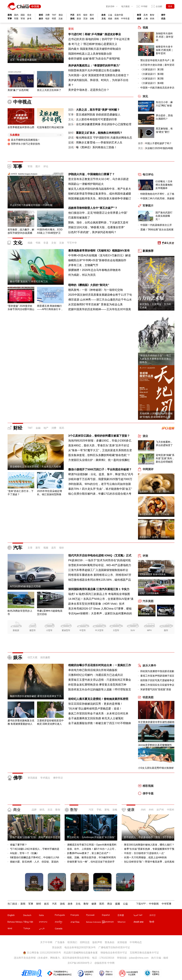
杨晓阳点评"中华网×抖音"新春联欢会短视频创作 (97, 260)
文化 (104, 19)
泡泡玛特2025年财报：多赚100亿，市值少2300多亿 (100, 441)
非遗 (46, 243)
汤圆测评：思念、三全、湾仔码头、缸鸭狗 (160, 492)
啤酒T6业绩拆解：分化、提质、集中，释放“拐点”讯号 (101, 474)
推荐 (140, 143)
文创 (54, 243)
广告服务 (60, 942)
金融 (38, 428)
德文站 (31, 916)
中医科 (171, 810)
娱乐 (41, 19)
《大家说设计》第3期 (152, 74)
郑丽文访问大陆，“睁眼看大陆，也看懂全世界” (96, 227)
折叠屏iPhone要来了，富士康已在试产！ (89, 853)
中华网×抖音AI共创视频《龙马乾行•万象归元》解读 (99, 255)
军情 (23, 19)
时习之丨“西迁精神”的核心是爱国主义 (94, 44)
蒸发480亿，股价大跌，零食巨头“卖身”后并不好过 (99, 445)
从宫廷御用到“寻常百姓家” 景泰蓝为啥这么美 (95, 304)
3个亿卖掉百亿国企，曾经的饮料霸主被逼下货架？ (99, 436)
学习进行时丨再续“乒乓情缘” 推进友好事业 (95, 34)
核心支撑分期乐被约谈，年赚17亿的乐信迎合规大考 (100, 494)
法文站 (78, 916)
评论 (46, 166)
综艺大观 (32, 657)
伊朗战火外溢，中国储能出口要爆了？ (91, 174)
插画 (117, 19)
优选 (163, 19)
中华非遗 (125, 19)
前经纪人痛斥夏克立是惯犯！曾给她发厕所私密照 (98, 699)
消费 (47, 15)
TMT (54, 15)
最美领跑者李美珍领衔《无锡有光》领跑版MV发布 (99, 251)
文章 (30, 548)
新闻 (10, 15)
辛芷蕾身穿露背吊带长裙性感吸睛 (156, 722)
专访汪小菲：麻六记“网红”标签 (164, 104)
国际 (23, 15)
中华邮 (144, 6)
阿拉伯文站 (141, 916)
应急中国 (119, 15)
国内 (16, 15)
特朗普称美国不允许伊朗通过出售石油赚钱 (94, 70)
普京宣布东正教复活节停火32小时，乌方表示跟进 (98, 179)
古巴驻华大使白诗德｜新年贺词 (157, 65)
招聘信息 (85, 942)
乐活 (50, 810)
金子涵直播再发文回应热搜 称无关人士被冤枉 (96, 718)
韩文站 (157, 916)
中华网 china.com (24, 6)
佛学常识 (58, 778)
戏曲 (110, 19)
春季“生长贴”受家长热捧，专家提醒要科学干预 (149, 849)
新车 (79, 15)
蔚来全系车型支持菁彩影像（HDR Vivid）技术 (96, 604)
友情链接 (122, 942)
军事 (10, 19)
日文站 (125, 916)
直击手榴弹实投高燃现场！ (24, 140)
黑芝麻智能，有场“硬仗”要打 (164, 130)
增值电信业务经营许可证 (114, 953)
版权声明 (97, 942)
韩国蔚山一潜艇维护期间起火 (86, 184)
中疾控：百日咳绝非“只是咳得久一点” (144, 853)
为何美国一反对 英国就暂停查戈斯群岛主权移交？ (99, 75)
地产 (46, 428)
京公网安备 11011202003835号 (42, 953)
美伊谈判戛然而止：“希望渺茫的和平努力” (94, 66)
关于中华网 (46, 942)
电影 (47, 19)
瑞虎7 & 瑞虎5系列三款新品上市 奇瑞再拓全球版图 (99, 594)
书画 (38, 243)
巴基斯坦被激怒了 (79, 218)
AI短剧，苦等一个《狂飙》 (24, 853)
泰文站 (78, 922)
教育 (139, 15)
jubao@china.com (139, 958)
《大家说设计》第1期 (152, 69)
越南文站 (31, 922)
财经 (41, 15)
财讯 (42, 810)
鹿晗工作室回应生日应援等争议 (157, 685)
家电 (107, 810)
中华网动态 (136, 942)
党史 (29, 15)
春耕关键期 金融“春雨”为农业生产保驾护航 (94, 59)
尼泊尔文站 (141, 922)
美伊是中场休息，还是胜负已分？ (89, 90)
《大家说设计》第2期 (152, 79)
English (11, 915)
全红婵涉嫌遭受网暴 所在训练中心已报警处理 (104, 124)
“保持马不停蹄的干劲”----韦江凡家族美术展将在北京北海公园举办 (155, 359)
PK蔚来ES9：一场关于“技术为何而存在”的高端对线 (99, 560)
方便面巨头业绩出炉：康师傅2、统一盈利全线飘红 (99, 460)
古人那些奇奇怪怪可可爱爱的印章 (96, 119)
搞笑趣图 (45, 657)
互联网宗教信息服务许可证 (144, 953)
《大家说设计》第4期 (152, 83)
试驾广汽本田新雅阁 (149, 593)
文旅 (62, 243)
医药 (62, 428)
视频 (46, 548)
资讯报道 (32, 778)
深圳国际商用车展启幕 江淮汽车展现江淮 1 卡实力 (99, 589)
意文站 (47, 916)
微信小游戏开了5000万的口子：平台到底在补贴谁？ (100, 469)
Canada (59, 929)
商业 (17, 810)
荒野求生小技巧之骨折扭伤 (24, 144)
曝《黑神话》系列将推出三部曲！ (96, 147)
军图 (16, 19)
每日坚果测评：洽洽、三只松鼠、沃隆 (158, 514)
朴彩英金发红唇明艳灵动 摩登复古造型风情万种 (97, 685)
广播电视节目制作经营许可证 (114, 947)
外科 (151, 810)
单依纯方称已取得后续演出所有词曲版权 (93, 670)
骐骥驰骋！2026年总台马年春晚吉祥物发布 (94, 270)
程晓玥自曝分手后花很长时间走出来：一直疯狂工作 (100, 665)
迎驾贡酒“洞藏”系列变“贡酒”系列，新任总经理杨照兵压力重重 (165, 459)
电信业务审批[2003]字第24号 (80, 947)
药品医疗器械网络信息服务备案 (81, 953)
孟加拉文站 (15, 929)
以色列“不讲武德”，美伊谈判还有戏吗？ (92, 232)
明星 (54, 19)
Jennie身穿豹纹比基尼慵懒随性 (155, 745)
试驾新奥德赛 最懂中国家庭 (153, 574)
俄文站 (94, 916)
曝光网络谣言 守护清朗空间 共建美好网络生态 (104, 138)
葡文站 (62, 916)
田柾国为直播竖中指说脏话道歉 (157, 671)
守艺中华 (72, 243)
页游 (85, 19)
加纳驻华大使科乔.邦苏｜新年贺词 (165, 37)
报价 (85, 15)
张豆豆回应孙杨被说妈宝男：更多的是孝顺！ (96, 704)
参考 (29, 19)
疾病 (152, 19)
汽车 (72, 15)
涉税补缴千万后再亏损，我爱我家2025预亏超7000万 (100, 479)
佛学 (163, 15)
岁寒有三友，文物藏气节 (83, 265)
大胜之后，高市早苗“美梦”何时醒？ (98, 110)
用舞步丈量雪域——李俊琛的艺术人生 (99, 143)
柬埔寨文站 (62, 922)
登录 (170, 6)
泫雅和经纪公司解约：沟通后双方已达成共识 (96, 675)
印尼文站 (94, 922)
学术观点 (45, 778)
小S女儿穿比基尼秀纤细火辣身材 (156, 768)
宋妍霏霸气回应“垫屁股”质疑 (156, 689)
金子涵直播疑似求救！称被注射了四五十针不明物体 (100, 723)
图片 (92, 15)
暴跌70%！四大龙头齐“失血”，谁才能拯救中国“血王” (100, 489)
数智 (152, 15)
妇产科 (160, 810)
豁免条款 (110, 942)
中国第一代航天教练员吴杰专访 (157, 88)
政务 (104, 15)
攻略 (92, 19)
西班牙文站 (110, 916)
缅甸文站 (110, 922)
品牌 (34, 810)
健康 (139, 19)
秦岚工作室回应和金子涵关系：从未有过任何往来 (98, 713)
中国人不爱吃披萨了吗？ (158, 143)
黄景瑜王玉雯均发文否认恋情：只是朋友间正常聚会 (100, 680)
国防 (71, 110)
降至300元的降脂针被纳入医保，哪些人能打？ (149, 845)
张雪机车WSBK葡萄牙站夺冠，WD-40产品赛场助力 (100, 565)
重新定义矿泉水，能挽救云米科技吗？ (99, 133)
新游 (79, 19)
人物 (146, 19)
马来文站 (15, 922)
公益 (110, 15)
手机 (99, 810)
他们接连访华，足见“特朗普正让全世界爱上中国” (98, 213)
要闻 (71, 29)
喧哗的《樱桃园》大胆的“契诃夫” (89, 285)
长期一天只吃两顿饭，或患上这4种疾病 (145, 857)
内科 (143, 810)
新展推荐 (148, 251)
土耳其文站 (31, 929)
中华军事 (167, 904)
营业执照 (57, 947)
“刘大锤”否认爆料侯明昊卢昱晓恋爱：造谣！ (95, 709)
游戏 (72, 19)
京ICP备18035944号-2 (80, 963)
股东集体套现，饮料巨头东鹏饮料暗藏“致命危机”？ (99, 455)
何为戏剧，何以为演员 (82, 275)
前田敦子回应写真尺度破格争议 (157, 680)
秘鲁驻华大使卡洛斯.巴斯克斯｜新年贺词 (165, 50)
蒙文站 (125, 922)
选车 (54, 548)
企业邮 (159, 6)
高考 (146, 15)
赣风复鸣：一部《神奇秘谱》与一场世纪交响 (96, 290)
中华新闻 (154, 904)
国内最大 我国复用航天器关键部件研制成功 (95, 49)
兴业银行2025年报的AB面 (159, 148)
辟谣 (71, 138)
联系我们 (72, 942)
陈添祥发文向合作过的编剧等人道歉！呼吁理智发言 (100, 690)
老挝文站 (47, 922)
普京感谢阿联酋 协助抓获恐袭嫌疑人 (98, 115)
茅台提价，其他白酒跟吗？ (164, 117)
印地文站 (157, 922)
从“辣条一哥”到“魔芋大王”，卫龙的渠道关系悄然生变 (100, 450)
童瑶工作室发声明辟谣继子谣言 (157, 676)
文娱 (61, 19)
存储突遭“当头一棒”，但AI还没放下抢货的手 (91, 862)
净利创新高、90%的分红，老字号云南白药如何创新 (100, 484)
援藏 (71, 143)
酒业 (61, 15)
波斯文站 (47, 929)
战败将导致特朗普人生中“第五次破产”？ (93, 208)
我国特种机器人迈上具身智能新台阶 (90, 54)
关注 (140, 148)
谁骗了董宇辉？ (19, 845)
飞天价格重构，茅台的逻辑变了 (164, 444)
